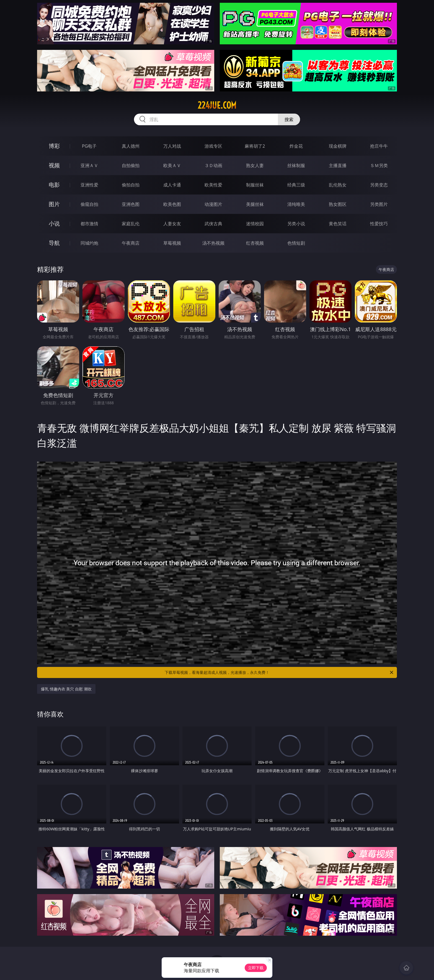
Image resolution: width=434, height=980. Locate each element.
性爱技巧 (379, 224)
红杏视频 (255, 243)
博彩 (54, 146)
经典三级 (296, 185)
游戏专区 (213, 146)
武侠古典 (213, 224)
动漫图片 (213, 204)
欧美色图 (172, 204)
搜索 (289, 119)
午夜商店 (131, 243)
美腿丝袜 (255, 204)
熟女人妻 (255, 165)
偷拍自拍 (131, 185)
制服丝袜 (255, 185)
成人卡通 (172, 185)
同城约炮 (89, 243)
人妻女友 (172, 224)
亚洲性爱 (89, 185)
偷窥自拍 (89, 204)
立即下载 (256, 968)
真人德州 (131, 146)
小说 (54, 223)
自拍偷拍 (131, 165)
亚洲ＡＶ (89, 165)
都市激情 (89, 224)
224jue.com (217, 105)
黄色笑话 (338, 224)
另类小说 (296, 224)
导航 (54, 243)
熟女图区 (338, 204)
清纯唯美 (296, 204)
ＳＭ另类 (379, 165)
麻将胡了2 (255, 146)
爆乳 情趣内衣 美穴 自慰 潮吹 (66, 689)
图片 (54, 204)
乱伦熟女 (338, 185)
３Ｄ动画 (213, 165)
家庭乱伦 (131, 224)
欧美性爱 (213, 185)
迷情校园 (255, 224)
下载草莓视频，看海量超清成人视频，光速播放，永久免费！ (279, 672)
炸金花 (296, 146)
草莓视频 (172, 243)
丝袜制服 (296, 165)
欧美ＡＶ (172, 165)
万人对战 (172, 146)
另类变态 (379, 185)
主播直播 (338, 165)
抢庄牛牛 (379, 146)
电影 (54, 185)
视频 (54, 165)
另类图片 (379, 204)
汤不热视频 (213, 243)
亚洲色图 (131, 204)
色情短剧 (296, 243)
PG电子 (89, 146)
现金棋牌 (338, 146)
